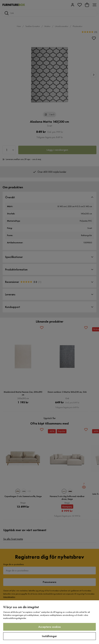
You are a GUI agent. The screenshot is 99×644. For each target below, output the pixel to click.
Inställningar (49, 636)
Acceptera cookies (50, 627)
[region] (50, 622)
